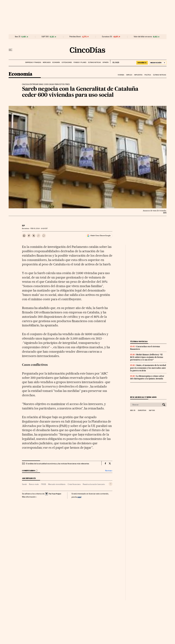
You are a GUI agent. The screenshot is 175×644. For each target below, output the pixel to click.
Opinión (105, 62)
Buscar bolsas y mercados (143, 397)
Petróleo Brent (75, 37)
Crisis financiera (74, 484)
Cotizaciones (67, 62)
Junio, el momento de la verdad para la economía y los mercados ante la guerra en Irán (148, 368)
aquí (79, 497)
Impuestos (138, 75)
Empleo (129, 75)
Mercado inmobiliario (57, 484)
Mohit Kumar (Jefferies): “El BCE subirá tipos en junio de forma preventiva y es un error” (147, 357)
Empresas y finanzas (33, 62)
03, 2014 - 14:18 (39, 229)
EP (23, 226)
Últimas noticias (94, 62)
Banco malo (34, 484)
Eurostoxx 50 (107, 37)
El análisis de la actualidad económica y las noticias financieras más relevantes (57, 464)
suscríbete (142, 63)
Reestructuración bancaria (94, 484)
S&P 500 (45, 37)
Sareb (24, 484)
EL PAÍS (115, 62)
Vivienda (121, 75)
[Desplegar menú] (11, 50)
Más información (29, 497)
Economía (56, 62)
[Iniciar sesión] (158, 63)
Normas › (109, 471)
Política (148, 75)
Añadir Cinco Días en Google (100, 236)
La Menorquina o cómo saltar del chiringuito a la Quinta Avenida (147, 377)
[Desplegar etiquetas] (111, 484)
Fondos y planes (80, 62)
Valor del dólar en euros (143, 37)
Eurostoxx (142, 411)
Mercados (47, 62)
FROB (43, 484)
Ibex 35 (18, 37)
